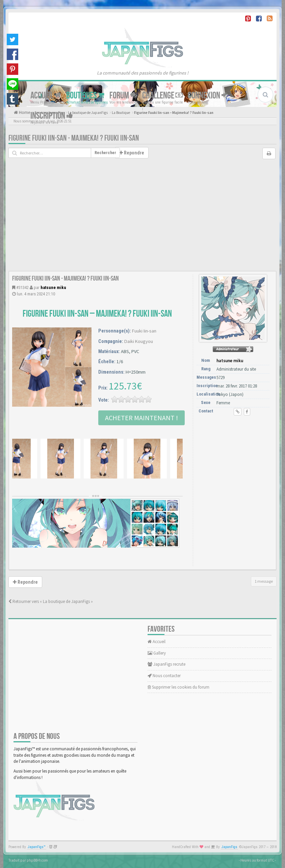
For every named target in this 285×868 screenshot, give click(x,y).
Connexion (208, 96)
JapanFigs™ (37, 847)
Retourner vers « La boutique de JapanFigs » (51, 601)
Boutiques (85, 96)
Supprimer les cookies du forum (178, 687)
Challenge (162, 96)
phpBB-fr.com (37, 860)
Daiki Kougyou (139, 341)
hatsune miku (53, 287)
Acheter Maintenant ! (141, 418)
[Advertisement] (142, 220)
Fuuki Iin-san (144, 331)
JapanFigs (229, 847)
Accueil (46, 96)
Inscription (52, 116)
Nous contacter (164, 676)
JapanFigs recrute (166, 664)
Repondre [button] (132, 153)
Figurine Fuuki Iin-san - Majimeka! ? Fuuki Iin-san (74, 138)
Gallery (157, 653)
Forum (123, 96)
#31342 (22, 287)
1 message (264, 581)
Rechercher (105, 153)
